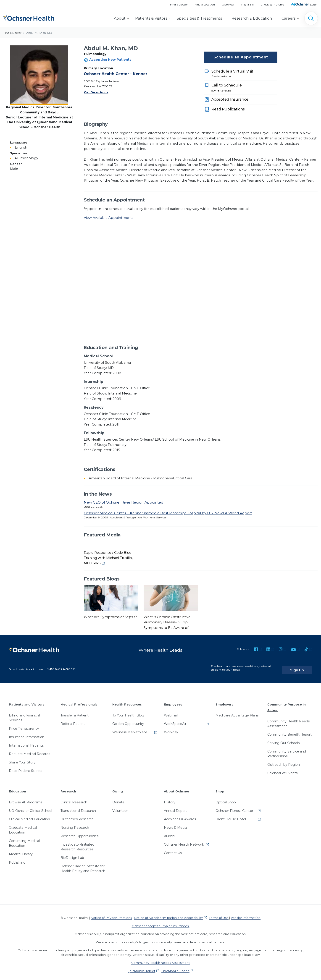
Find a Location (205, 4)
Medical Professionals (79, 700)
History (170, 798)
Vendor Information (246, 914)
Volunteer (120, 807)
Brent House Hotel (231, 815)
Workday (171, 728)
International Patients (26, 741)
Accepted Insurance (230, 99)
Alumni (170, 832)
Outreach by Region (284, 760)
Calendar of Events (282, 769)
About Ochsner (177, 787)
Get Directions (96, 92)
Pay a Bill (247, 4)
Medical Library (21, 850)
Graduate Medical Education (23, 826)
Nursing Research (75, 823)
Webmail (171, 711)
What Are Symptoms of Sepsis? (110, 617)
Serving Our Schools (283, 739)
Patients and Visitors (27, 700)
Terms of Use (219, 914)
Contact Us (173, 849)
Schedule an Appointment (241, 57)
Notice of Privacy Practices (111, 914)
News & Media (175, 823)
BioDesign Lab (72, 854)
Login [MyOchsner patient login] (314, 4)
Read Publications (228, 109)
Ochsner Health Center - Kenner (116, 74)
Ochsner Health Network (184, 840)
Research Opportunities (79, 832)
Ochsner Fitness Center (234, 807)
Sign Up (303, 666)
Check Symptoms (272, 4)
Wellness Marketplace (130, 728)
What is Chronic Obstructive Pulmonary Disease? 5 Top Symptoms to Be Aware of (167, 622)
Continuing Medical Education (24, 839)
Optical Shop (226, 798)
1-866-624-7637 (61, 665)
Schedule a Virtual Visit (245, 74)
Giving (118, 787)
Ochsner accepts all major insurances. (161, 922)
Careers (288, 18)
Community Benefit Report (289, 730)
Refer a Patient (73, 720)
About (120, 18)
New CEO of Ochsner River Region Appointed (124, 502)
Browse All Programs (26, 798)
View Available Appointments (109, 218)
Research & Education (252, 18)
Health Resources (127, 700)
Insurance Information (27, 733)
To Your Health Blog (128, 711)
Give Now (228, 4)
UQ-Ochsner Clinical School (30, 807)
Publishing (17, 858)
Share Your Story (22, 758)
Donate (118, 798)
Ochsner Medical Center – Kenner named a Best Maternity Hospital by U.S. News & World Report (168, 513)
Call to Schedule (245, 88)
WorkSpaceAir (175, 720)
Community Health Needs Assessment (288, 720)
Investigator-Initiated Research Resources (77, 843)
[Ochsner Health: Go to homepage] (29, 17)
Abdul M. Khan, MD (39, 33)
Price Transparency (24, 724)
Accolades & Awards (180, 815)
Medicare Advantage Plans (237, 711)
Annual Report (175, 807)
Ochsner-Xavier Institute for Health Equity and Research (83, 864)
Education (17, 787)
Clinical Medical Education (29, 815)
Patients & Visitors (151, 18)
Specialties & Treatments (199, 18)
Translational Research (78, 807)
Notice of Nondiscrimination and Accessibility (168, 914)
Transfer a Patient (75, 711)
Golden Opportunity (128, 720)
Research (68, 787)
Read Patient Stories (25, 767)
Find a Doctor (179, 4)
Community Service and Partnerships (287, 750)
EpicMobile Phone (175, 967)
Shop (220, 787)
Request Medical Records (29, 750)
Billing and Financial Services (24, 714)
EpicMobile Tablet (141, 967)
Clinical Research (74, 798)
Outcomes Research (77, 815)
